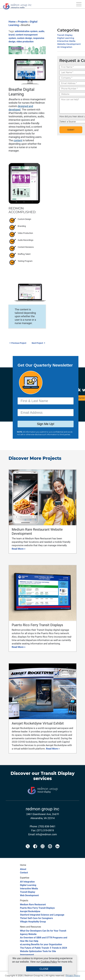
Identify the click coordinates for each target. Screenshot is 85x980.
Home (12, 22)
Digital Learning (66, 38)
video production (25, 42)
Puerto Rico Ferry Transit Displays (37, 908)
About (23, 869)
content (18, 140)
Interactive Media (66, 41)
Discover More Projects (35, 458)
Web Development (29, 895)
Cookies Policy (49, 962)
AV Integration (65, 47)
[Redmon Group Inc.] (17, 6)
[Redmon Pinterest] (50, 851)
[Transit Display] (43, 799)
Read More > (19, 549)
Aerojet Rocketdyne (30, 911)
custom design (24, 38)
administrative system (26, 31)
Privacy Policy (73, 976)
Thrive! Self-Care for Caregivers (36, 918)
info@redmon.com (46, 834)
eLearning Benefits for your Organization (41, 944)
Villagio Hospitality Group (33, 922)
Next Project (39, 343)
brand (12, 35)
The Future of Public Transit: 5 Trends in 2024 (43, 948)
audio (41, 31)
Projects (23, 22)
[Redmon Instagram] (43, 851)
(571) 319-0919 (45, 830)
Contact (24, 873)
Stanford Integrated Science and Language (42, 915)
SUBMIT (71, 130)
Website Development (69, 44)
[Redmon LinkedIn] (57, 851)
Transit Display (65, 35)
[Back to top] (78, 976)
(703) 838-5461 (47, 826)
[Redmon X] (28, 851)
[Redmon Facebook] (35, 851)
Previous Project (18, 343)
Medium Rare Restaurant (33, 905)
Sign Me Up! (46, 424)
